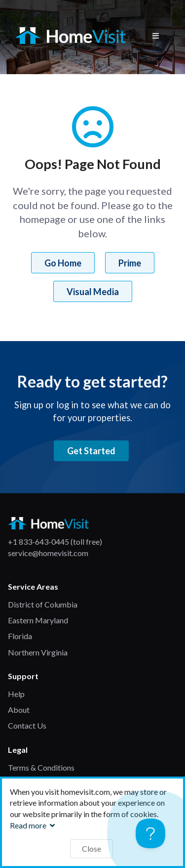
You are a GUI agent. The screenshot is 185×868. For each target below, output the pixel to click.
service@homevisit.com (48, 553)
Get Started (91, 451)
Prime (130, 263)
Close (92, 848)
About (19, 710)
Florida (20, 636)
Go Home (63, 263)
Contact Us (27, 725)
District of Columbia (43, 604)
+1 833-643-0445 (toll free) (55, 542)
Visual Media (93, 292)
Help (16, 694)
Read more (34, 825)
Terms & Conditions (41, 767)
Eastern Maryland (38, 620)
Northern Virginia (38, 652)
